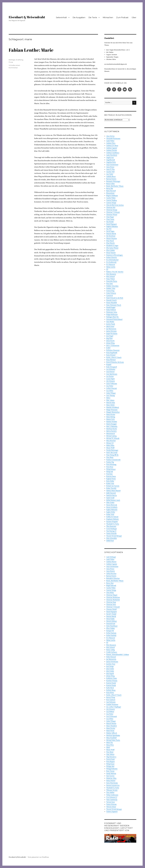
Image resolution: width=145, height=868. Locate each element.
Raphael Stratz (111, 479)
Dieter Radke (110, 619)
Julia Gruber (110, 669)
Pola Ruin (109, 474)
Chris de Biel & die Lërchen (115, 205)
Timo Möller (110, 793)
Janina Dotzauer (111, 331)
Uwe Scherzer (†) (112, 797)
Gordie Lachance (112, 652)
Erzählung (19, 60)
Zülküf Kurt (110, 541)
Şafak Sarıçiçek (111, 493)
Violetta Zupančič (112, 812)
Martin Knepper (111, 424)
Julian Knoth (110, 341)
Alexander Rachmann (113, 139)
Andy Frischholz (112, 155)
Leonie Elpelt (111, 379)
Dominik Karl (111, 624)
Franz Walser (111, 279)
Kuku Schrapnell (112, 367)
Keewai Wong (111, 697)
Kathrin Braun (111, 690)
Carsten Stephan (112, 200)
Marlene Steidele (112, 422)
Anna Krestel (111, 571)
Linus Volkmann (112, 384)
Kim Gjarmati (111, 700)
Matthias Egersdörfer (113, 736)
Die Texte (93, 18)
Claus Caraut (110, 219)
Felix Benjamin (111, 274)
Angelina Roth (111, 162)
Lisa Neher (110, 386)
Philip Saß (110, 472)
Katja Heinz (110, 693)
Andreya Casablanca (113, 153)
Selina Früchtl (111, 781)
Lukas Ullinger (111, 393)
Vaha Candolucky (112, 800)
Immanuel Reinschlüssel (114, 319)
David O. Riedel (111, 614)
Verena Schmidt (111, 534)
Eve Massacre (111, 265)
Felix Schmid (110, 277)
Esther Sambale (111, 633)
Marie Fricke (110, 731)
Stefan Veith (110, 515)
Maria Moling (111, 417)
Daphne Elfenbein (112, 227)
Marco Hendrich (112, 726)
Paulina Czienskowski (113, 460)
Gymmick (110, 296)
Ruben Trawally (111, 488)
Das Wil (109, 229)
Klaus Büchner (111, 360)
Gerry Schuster (111, 293)
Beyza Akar (110, 583)
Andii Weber (110, 141)
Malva (108, 398)
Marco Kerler (110, 405)
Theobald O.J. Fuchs (113, 524)
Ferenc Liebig (111, 650)
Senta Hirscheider (112, 783)
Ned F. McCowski (112, 453)
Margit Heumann (112, 410)
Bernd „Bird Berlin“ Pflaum (115, 186)
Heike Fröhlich (111, 310)
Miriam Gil (110, 443)
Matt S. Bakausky (112, 427)
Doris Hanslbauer (112, 626)
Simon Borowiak (112, 505)
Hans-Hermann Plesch (114, 305)
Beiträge (12, 60)
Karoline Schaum (112, 681)
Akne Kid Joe (110, 136)
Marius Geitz (111, 419)
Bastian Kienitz (111, 179)
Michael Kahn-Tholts (113, 740)
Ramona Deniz (111, 476)
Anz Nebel (110, 174)
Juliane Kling (110, 343)
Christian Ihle (111, 208)
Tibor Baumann (111, 526)
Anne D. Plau (110, 170)
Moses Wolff (110, 448)
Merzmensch (111, 434)
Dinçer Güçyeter (112, 239)
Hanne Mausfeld (112, 303)
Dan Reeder (110, 222)
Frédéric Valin (111, 289)
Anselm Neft (110, 172)
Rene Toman (110, 771)
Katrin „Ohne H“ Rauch (114, 358)
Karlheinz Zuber (112, 678)
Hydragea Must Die (112, 317)
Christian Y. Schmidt (113, 212)
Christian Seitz (111, 605)
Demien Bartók (111, 234)
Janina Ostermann (112, 662)
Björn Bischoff (111, 191)
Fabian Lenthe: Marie (31, 50)
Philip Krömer (111, 469)
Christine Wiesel (112, 215)
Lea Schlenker (111, 369)
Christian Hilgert (112, 595)
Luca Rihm (110, 391)
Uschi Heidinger (112, 529)
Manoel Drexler (111, 724)
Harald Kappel (111, 308)
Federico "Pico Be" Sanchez (115, 272)
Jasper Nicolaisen (112, 334)
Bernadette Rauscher (113, 578)
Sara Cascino (110, 776)
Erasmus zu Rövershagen (115, 255)
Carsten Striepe (111, 203)
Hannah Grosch (111, 300)
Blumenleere (110, 193)
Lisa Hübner (110, 712)
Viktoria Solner (111, 807)
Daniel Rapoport (112, 224)
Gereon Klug (110, 291)
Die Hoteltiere (111, 236)
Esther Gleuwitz (112, 258)
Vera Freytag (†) (111, 531)
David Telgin (110, 231)
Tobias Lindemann (112, 795)
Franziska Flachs (112, 281)
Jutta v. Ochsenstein (113, 346)
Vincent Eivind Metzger (114, 536)
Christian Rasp (111, 602)
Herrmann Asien (112, 312)
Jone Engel (110, 336)
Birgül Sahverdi (111, 586)
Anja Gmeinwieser (112, 165)
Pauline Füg (110, 462)
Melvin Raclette (111, 431)
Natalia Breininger (112, 450)
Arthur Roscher (111, 574)
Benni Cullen (110, 184)
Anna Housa (110, 167)
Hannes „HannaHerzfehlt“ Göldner (118, 655)
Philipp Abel (110, 766)
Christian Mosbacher (113, 598)
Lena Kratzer (110, 372)
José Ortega (110, 667)
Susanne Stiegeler (112, 522)
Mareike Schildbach (113, 407)
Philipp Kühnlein (112, 769)
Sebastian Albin (111, 778)
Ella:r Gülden (111, 250)
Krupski (109, 365)
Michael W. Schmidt (113, 438)
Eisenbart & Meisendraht (27, 17)
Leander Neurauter (112, 705)
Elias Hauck (110, 241)
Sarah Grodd (110, 498)
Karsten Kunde (111, 683)
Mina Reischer (111, 441)
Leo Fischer (110, 377)
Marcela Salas (111, 403)
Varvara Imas (111, 802)
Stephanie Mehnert (112, 519)
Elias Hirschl (110, 243)
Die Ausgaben (79, 18)
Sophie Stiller (111, 512)
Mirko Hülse (110, 446)
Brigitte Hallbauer (112, 196)
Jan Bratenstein (111, 329)
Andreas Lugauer (112, 148)
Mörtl (108, 747)
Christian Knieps (112, 210)
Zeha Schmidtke (112, 538)
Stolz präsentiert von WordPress (38, 857)
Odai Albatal (110, 755)
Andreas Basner (111, 562)
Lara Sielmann (111, 702)
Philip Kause (110, 764)
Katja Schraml (111, 355)
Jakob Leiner (110, 327)
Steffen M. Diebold (112, 517)
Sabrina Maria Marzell (113, 491)
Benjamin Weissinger (113, 181)
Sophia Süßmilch (112, 510)
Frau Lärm (110, 284)
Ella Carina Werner (112, 248)
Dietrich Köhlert (112, 621)
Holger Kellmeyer (112, 315)
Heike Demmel (111, 657)
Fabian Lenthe (111, 267)
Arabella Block (111, 177)
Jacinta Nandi (111, 324)
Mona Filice (110, 745)
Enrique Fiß (110, 631)
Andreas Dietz (111, 143)
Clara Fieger (110, 217)
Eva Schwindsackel (112, 260)
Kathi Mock (110, 688)
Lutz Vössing (111, 396)
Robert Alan (110, 484)
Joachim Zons (111, 664)
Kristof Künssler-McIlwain (115, 362)
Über (134, 18)
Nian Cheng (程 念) (112, 455)
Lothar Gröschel (112, 388)
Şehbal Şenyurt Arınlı (113, 500)
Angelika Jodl (111, 160)
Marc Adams (110, 400)
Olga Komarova (111, 757)
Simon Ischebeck (112, 507)
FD (107, 269)
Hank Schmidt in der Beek (115, 298)
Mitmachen (108, 18)
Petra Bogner (110, 762)
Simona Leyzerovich (113, 786)
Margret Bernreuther (113, 412)
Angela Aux (110, 158)
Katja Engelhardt (112, 353)
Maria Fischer (111, 415)
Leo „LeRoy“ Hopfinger (114, 707)
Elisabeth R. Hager (112, 246)
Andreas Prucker (112, 150)
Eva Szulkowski (111, 262)
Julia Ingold (110, 674)
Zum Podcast (122, 18)
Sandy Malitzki (111, 774)
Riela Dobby (110, 481)
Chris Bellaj (110, 593)
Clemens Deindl (111, 609)
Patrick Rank (110, 759)
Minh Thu (110, 743)
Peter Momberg (111, 465)
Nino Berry (110, 457)
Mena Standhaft (111, 738)
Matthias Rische (112, 429)
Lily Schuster (111, 381)
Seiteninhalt (61, 18)
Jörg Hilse (109, 338)
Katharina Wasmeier (113, 350)
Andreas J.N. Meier (112, 146)
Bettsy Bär (110, 189)
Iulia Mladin (110, 322)
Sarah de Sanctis (112, 496)
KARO (108, 348)
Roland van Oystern (113, 486)
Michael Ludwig (111, 436)
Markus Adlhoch (112, 733)
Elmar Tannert (111, 253)
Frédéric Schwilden (112, 286)
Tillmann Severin (112, 790)
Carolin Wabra (111, 198)
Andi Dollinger (111, 557)
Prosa (11, 62)
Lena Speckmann (112, 374)
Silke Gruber (110, 503)
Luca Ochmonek (112, 716)
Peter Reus (110, 467)
